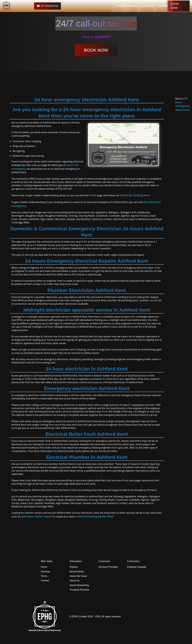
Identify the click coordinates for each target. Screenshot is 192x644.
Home (44, 567)
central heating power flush (95, 516)
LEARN (156, 6)
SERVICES (137, 6)
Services (45, 572)
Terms (44, 576)
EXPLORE (118, 6)
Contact (45, 581)
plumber (28, 516)
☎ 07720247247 (41, 6)
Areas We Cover (78, 576)
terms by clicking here (135, 195)
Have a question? (96, 37)
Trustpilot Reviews (79, 590)
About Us (75, 581)
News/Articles (77, 572)
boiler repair (43, 516)
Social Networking (79, 585)
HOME (99, 6)
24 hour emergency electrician (183, 104)
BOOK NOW (178, 6)
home (93, 195)
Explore (74, 567)
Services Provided (108, 567)
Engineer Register (137, 567)
